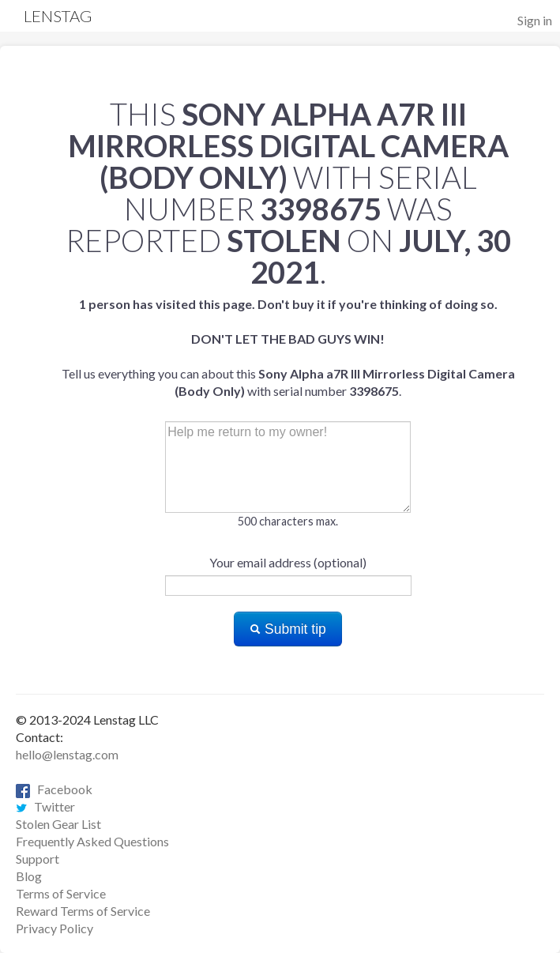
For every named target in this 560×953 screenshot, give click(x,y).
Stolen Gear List (58, 824)
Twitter (45, 806)
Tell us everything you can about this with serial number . (288, 347)
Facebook (54, 789)
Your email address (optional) (288, 562)
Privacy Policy (54, 928)
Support (38, 859)
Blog (29, 876)
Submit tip (288, 629)
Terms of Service (61, 893)
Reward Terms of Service (83, 911)
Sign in (535, 20)
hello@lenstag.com (67, 754)
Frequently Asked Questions (92, 841)
